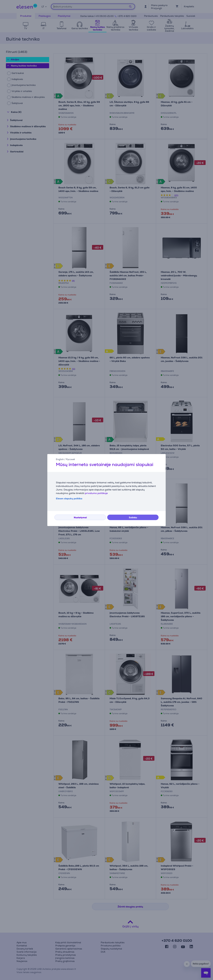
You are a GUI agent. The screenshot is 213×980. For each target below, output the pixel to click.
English (60, 459)
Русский (70, 459)
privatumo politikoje (96, 493)
